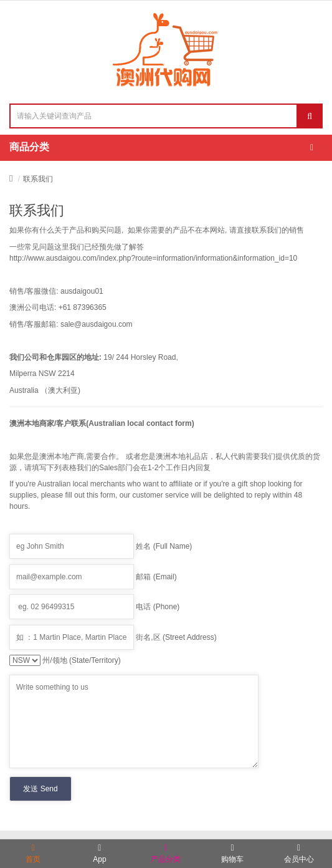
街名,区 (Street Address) (176, 637)
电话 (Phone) (158, 607)
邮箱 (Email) (156, 577)
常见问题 (39, 247)
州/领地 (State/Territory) (81, 660)
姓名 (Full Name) (164, 546)
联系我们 (38, 179)
